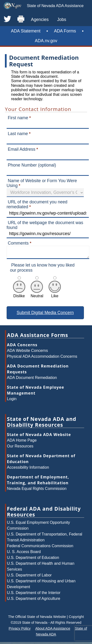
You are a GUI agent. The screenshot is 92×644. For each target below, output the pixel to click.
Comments (18, 243)
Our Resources (20, 448)
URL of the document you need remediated (37, 204)
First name (18, 118)
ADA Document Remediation (32, 380)
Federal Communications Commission (40, 548)
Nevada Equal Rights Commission (37, 490)
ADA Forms (65, 31)
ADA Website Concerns (27, 352)
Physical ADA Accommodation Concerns (42, 358)
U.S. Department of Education (33, 560)
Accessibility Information (28, 469)
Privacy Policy (20, 630)
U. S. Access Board (24, 554)
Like (55, 296)
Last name (18, 134)
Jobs (62, 20)
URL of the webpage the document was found (45, 225)
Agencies (40, 20)
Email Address (22, 149)
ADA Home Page (22, 442)
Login (12, 401)
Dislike (19, 296)
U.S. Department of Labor (29, 577)
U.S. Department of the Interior (34, 595)
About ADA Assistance (53, 630)
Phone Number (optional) (32, 165)
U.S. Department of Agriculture (33, 600)
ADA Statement (26, 31)
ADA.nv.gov (46, 41)
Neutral (37, 296)
